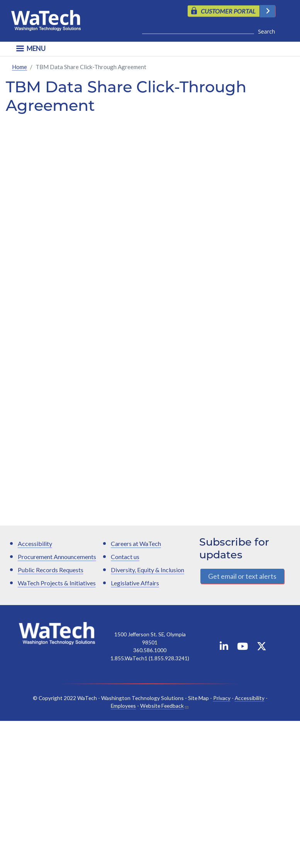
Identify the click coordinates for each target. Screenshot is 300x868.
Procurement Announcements (57, 557)
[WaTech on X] (262, 648)
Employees (123, 706)
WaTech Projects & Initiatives (57, 583)
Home (19, 67)
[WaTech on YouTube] (242, 648)
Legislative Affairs (135, 583)
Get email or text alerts (242, 576)
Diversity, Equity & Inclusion (147, 570)
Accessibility (35, 543)
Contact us (125, 557)
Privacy (222, 698)
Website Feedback (162, 706)
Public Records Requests (51, 570)
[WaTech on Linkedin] (224, 648)
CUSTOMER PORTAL (228, 11)
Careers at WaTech (136, 543)
